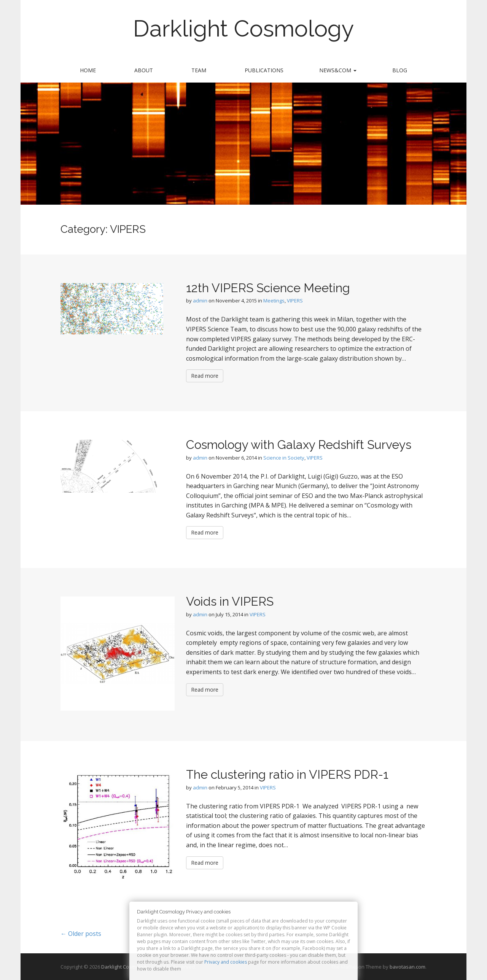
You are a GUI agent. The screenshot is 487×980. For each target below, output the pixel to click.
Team (199, 70)
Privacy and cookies (226, 962)
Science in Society (284, 458)
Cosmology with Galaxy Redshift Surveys (299, 445)
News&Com (338, 70)
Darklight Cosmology (244, 29)
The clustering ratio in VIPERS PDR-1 (287, 774)
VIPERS (295, 301)
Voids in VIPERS (230, 601)
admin (200, 301)
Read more (205, 376)
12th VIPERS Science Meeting (268, 288)
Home (88, 70)
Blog (400, 70)
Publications (264, 70)
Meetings (274, 301)
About (144, 70)
